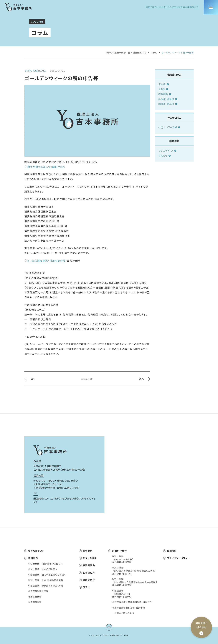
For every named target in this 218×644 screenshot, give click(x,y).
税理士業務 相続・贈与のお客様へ (45, 564)
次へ (145, 379)
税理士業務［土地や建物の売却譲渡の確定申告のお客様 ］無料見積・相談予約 (135, 582)
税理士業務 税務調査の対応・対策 (45, 586)
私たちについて (34, 551)
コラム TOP (87, 379)
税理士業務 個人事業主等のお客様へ (47, 575)
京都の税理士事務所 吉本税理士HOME (126, 53)
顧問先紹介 (87, 580)
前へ (30, 379)
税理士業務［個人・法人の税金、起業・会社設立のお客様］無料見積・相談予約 (134, 571)
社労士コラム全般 (169, 127)
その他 (163, 89)
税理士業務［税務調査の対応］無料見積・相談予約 (122, 594)
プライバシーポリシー (177, 558)
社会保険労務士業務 (38, 591)
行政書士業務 (35, 597)
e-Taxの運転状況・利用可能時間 (47, 261)
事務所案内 (87, 565)
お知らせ (164, 156)
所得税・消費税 (168, 99)
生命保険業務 (35, 602)
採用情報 (170, 551)
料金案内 (86, 551)
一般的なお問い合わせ (123, 613)
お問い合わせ (117, 551)
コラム (154, 53)
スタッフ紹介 (88, 558)
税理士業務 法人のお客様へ (43, 569)
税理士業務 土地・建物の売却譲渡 (45, 580)
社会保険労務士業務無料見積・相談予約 (132, 602)
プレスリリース (167, 151)
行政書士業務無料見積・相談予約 (129, 608)
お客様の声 (87, 573)
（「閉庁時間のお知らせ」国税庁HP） (45, 167)
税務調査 (165, 94)
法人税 (164, 84)
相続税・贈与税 (168, 104)
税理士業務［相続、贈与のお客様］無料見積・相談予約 (123, 559)
